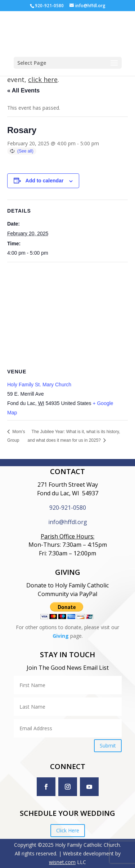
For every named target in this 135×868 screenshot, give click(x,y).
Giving (61, 636)
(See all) (25, 151)
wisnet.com (62, 862)
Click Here (68, 830)
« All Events (23, 90)
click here (43, 79)
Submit (108, 746)
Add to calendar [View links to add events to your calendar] (45, 181)
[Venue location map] (67, 314)
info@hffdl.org (68, 522)
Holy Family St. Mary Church (39, 385)
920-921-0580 (68, 508)
